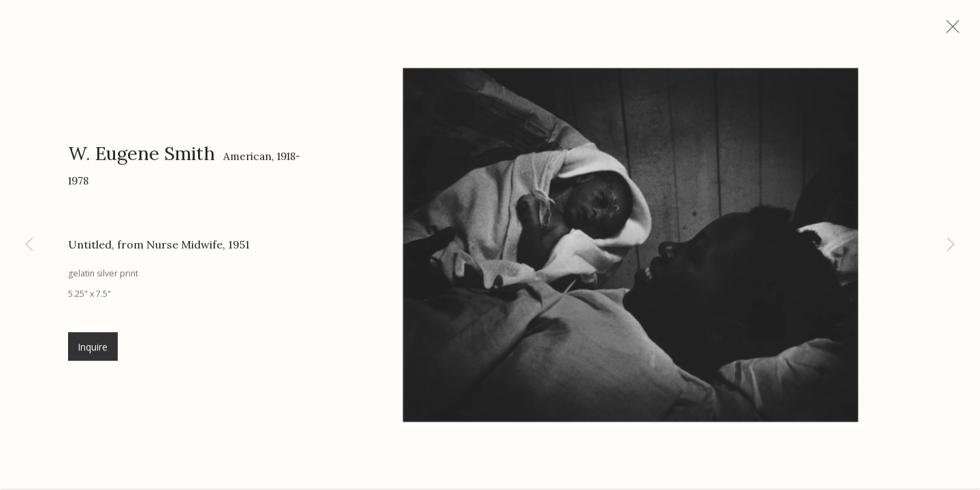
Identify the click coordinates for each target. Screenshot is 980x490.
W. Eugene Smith (142, 161)
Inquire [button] (93, 355)
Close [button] (963, 31)
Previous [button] (29, 245)
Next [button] (951, 245)
